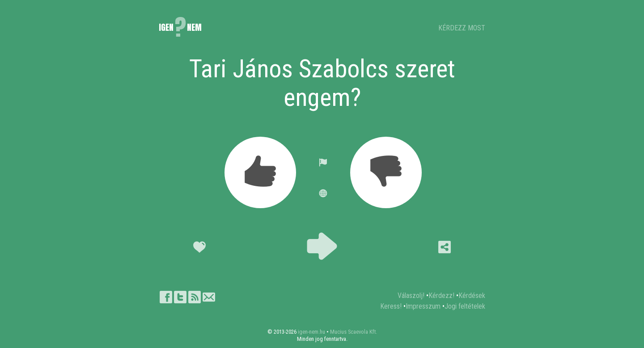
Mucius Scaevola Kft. (354, 332)
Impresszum (423, 306)
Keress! (391, 306)
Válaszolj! (411, 296)
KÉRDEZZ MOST (462, 28)
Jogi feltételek (465, 306)
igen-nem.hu (311, 332)
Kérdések (472, 296)
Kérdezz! (441, 296)
